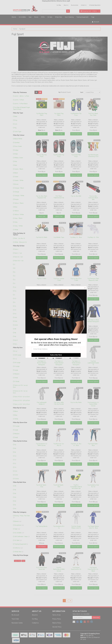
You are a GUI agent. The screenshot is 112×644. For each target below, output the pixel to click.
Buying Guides (75, 5)
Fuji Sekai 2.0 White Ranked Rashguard (76, 363)
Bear (16, 116)
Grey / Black (18, 218)
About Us (66, 5)
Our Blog (59, 5)
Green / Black (19, 169)
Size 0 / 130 (18, 253)
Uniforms (19, 548)
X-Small (17, 381)
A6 (15, 329)
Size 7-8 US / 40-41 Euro (22, 397)
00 (15, 310)
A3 (15, 445)
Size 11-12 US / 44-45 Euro (20, 386)
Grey (16, 222)
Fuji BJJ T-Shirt (42, 279)
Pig (15, 128)
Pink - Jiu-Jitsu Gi (20, 238)
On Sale (50, 17)
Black (16, 173)
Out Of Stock (42, 547)
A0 (15, 509)
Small (16, 378)
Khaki (16, 154)
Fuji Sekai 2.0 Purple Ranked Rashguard (59, 363)
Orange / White (19, 196)
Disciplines (19, 525)
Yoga (93, 17)
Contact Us (84, 5)
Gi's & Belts (22, 17)
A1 (15, 452)
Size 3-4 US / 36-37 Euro (22, 404)
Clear (23, 561)
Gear (30, 17)
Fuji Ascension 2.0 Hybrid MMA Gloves (93, 404)
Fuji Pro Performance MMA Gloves (59, 569)
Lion (16, 124)
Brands (14, 17)
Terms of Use (56, 615)
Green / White (19, 180)
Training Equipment (82, 17)
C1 (15, 306)
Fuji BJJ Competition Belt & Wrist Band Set (76, 487)
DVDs (43, 17)
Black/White (18, 139)
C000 (16, 475)
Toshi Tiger (18, 132)
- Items (89, 11)
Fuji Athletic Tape (59, 237)
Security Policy (57, 627)
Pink (16, 161)
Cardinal (17, 143)
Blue (16, 207)
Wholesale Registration (95, 5)
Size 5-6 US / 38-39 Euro (22, 400)
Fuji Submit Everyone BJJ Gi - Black (93, 569)
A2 (15, 448)
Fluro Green (18, 146)
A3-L (16, 344)
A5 (15, 333)
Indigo (16, 150)
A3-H (16, 340)
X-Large (17, 366)
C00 (16, 321)
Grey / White (19, 226)
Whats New (59, 17)
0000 (16, 325)
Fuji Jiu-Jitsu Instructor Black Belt (93, 198)
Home (15, 29)
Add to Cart (42, 134)
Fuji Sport (22, 29)
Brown (16, 184)
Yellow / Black (19, 203)
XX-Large (17, 363)
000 (16, 317)
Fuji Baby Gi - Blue (76, 237)
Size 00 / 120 (19, 257)
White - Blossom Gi (21, 242)
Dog (16, 120)
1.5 (15, 287)
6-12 (16, 351)
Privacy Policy (57, 619)
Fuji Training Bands (42, 526)
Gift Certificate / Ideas (22, 537)
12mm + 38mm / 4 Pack (22, 96)
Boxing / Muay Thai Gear (21, 517)
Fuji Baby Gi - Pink (93, 237)
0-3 (16, 359)
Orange (17, 192)
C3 (15, 291)
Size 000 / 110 (19, 261)
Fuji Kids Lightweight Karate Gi (93, 363)
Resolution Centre (17, 623)
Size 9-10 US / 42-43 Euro (20, 392)
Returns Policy (57, 623)
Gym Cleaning (69, 17)
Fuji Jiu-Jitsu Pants (76, 402)
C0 (15, 314)
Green (16, 177)
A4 (15, 336)
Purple (16, 199)
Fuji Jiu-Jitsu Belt (76, 196)
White (16, 230)
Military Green (19, 158)
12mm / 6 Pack (19, 100)
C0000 (17, 479)
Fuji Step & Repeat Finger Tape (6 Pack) (21, 108)
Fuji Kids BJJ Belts (42, 237)
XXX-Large (18, 355)
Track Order (15, 619)
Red (16, 165)
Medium (17, 374)
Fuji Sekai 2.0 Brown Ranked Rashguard (42, 363)
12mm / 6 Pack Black (21, 104)
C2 (15, 299)
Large (16, 370)
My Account (15, 615)
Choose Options (76, 134)
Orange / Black (19, 188)
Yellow (17, 211)
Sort (82, 92)
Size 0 (16, 249)
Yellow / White (19, 215)
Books (36, 17)
